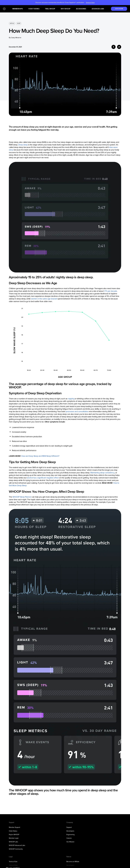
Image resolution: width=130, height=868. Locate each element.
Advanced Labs (98, 9)
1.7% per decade (110, 291)
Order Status (13, 831)
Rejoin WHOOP (14, 835)
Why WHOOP (66, 9)
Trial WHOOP (50, 9)
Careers (69, 838)
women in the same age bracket (44, 299)
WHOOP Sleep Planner (22, 497)
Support (69, 827)
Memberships (18, 9)
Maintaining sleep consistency (102, 473)
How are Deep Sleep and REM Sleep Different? (40, 456)
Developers (70, 831)
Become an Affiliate (73, 862)
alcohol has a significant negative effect (43, 478)
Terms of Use (13, 862)
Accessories (81, 9)
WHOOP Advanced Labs (17, 845)
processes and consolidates (77, 411)
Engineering (70, 835)
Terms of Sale (13, 865)
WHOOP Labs (13, 842)
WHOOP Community (16, 849)
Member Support (14, 827)
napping (71, 399)
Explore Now (90, 3)
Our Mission (70, 842)
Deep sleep (23, 145)
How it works (34, 9)
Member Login (14, 838)
